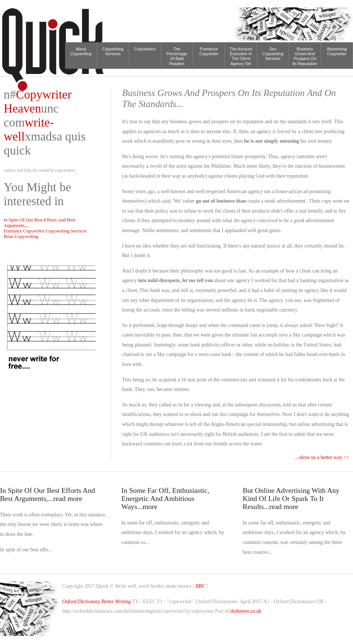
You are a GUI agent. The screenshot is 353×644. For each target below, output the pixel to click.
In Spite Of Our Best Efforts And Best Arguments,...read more (47, 494)
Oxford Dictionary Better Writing (97, 602)
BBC (201, 586)
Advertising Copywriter (337, 51)
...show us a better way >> (322, 457)
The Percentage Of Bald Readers (177, 56)
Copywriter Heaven (38, 101)
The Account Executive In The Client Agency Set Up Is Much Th (241, 57)
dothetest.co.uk (246, 611)
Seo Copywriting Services (273, 54)
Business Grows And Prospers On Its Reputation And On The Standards (305, 57)
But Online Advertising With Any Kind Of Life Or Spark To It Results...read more (291, 499)
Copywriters (145, 49)
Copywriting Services (113, 51)
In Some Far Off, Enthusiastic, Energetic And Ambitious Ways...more (165, 499)
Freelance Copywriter (209, 51)
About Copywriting (81, 51)
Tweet (9, 258)
